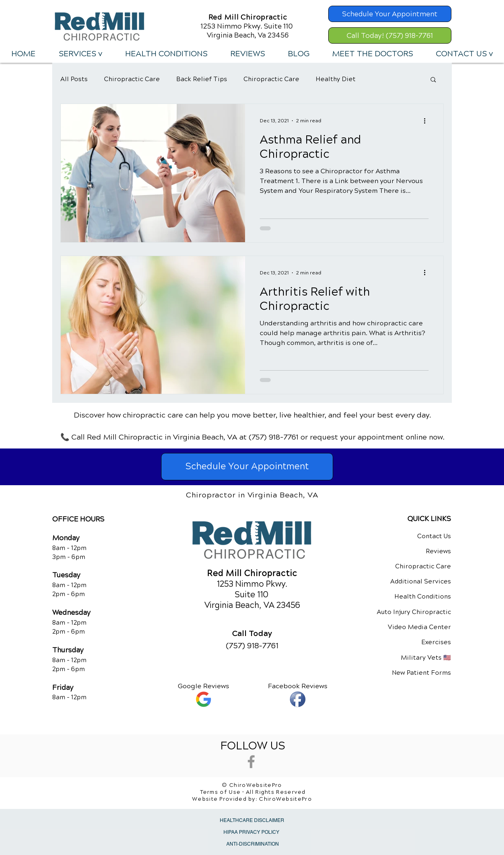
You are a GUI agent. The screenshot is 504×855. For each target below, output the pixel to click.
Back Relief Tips (202, 79)
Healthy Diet (336, 79)
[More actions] (427, 121)
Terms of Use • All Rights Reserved (253, 792)
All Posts (74, 79)
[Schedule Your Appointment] (390, 14)
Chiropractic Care (132, 79)
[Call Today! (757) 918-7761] (390, 35)
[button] (80, 54)
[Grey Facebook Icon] (251, 762)
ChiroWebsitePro (285, 799)
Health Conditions (423, 597)
